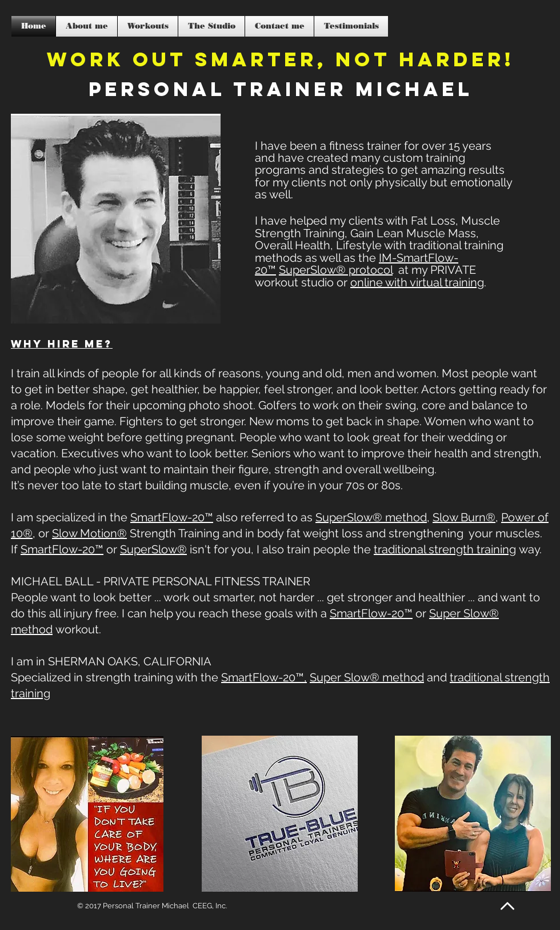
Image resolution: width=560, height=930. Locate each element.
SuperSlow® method (371, 517)
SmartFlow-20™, (264, 677)
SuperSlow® (153, 549)
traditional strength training (445, 549)
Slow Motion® (89, 533)
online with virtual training (417, 282)
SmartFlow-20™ (172, 517)
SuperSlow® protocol (336, 270)
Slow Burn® (464, 517)
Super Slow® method (367, 677)
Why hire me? (62, 344)
